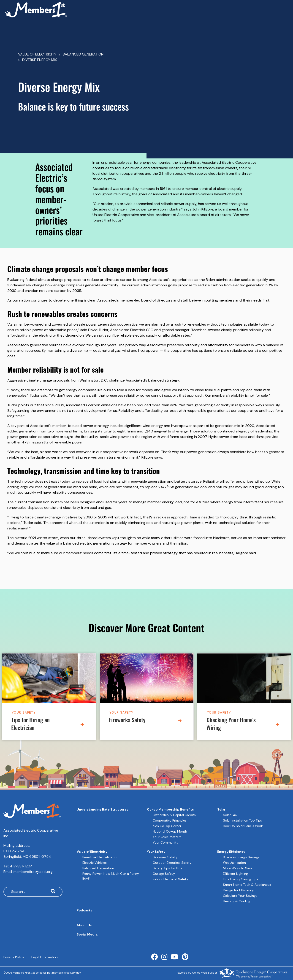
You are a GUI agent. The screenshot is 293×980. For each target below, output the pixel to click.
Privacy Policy (14, 957)
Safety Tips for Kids (167, 868)
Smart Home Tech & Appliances (247, 885)
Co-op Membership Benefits (170, 809)
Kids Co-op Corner (167, 826)
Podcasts (84, 910)
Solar (221, 809)
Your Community (165, 842)
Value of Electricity (92, 852)
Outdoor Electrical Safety (172, 863)
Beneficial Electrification (100, 857)
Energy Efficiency (231, 852)
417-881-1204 (21, 866)
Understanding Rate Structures (103, 809)
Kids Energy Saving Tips (241, 879)
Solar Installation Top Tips (242, 820)
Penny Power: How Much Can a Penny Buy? (111, 876)
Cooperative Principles (170, 820)
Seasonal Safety (165, 857)
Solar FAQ (230, 815)
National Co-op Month (170, 831)
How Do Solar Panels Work (243, 826)
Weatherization (234, 863)
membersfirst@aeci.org (33, 872)
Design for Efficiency (238, 890)
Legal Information (45, 957)
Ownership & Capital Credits (174, 815)
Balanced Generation (98, 868)
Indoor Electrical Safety (170, 879)
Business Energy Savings (241, 857)
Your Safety (24, 712)
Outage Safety (164, 874)
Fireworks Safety (127, 721)
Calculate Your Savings (240, 896)
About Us (84, 925)
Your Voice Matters (167, 837)
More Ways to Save (238, 868)
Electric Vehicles (95, 863)
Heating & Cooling (237, 901)
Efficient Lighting (235, 874)
